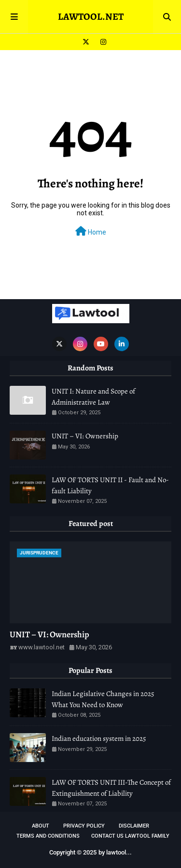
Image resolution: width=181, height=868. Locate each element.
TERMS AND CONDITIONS (48, 836)
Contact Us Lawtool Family (130, 836)
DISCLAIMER (134, 826)
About (41, 826)
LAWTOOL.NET (91, 17)
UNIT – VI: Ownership (85, 436)
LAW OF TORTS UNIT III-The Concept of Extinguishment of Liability (111, 788)
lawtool (116, 852)
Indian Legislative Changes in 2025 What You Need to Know (103, 699)
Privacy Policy (84, 826)
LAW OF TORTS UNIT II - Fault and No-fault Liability (110, 485)
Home (91, 231)
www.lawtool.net (42, 647)
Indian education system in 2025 (99, 738)
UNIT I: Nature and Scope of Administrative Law (93, 397)
